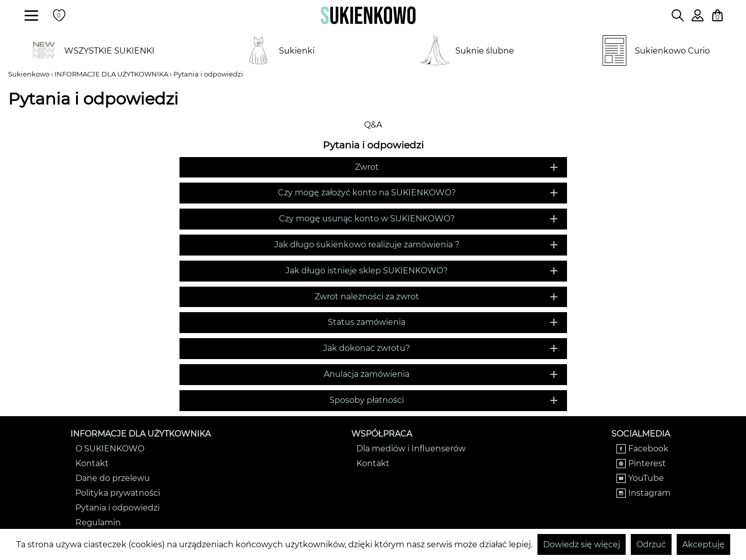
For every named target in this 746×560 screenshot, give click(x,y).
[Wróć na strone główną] (368, 15)
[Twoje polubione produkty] (59, 15)
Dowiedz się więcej (582, 544)
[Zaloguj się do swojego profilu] (698, 19)
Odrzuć (651, 544)
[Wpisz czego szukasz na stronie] (678, 15)
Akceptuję (703, 544)
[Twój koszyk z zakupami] (717, 15)
